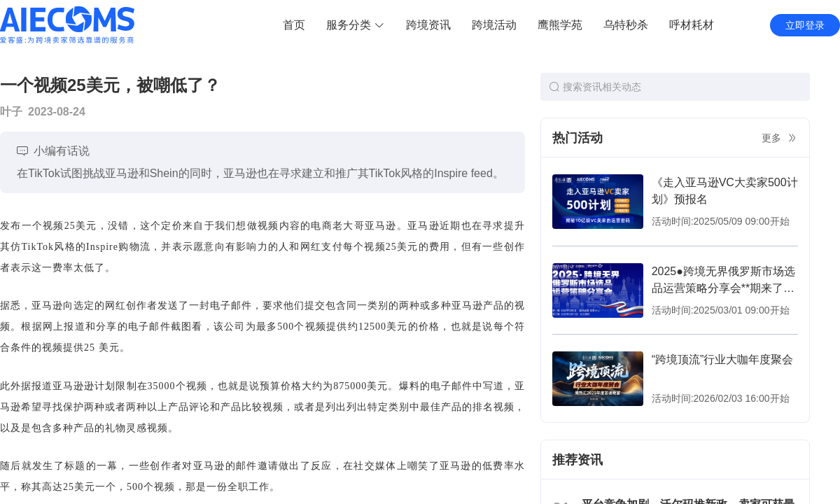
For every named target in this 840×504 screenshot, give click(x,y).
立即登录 (805, 25)
